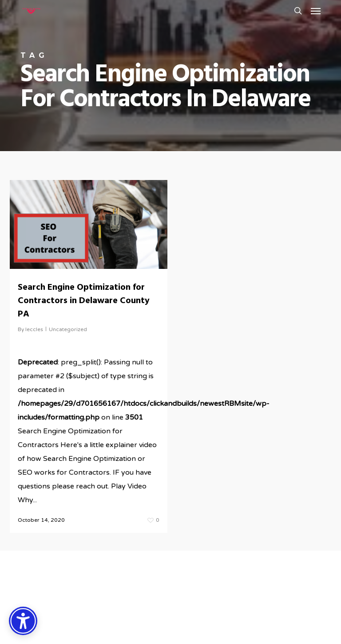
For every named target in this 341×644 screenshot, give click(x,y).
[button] (316, 11)
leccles (34, 329)
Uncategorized (68, 329)
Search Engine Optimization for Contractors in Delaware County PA (84, 301)
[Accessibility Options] (23, 621)
